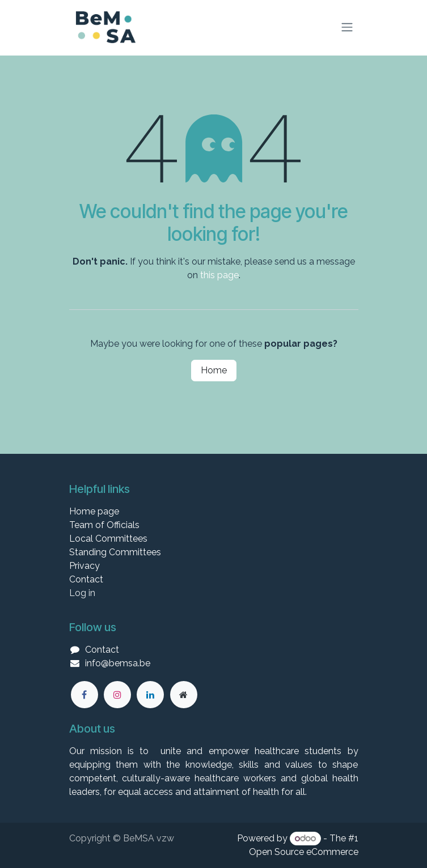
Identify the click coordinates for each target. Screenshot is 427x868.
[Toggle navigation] (347, 27)
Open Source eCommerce (304, 852)
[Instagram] (117, 695)
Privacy (84, 566)
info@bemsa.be (118, 663)
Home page (94, 511)
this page (219, 275)
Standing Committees (115, 552)
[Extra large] (184, 695)
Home (214, 370)
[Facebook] (84, 695)
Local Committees (108, 539)
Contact (86, 579)
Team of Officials (104, 525)
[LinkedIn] (150, 695)
